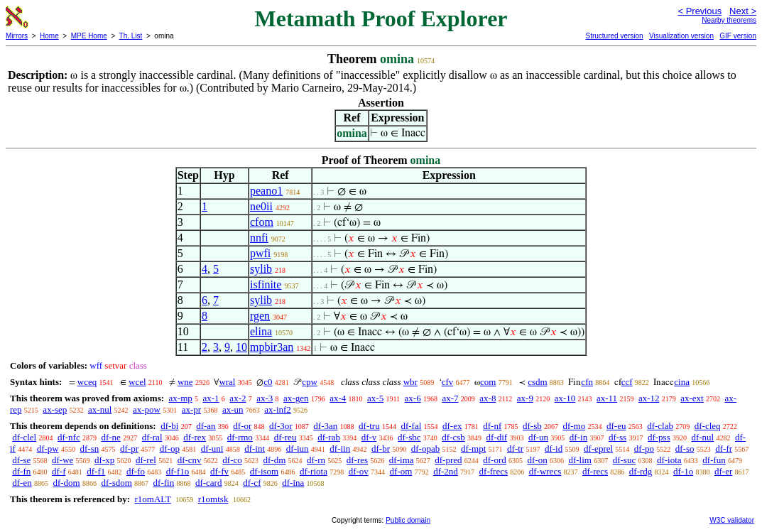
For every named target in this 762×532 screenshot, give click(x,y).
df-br (381, 449)
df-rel (146, 460)
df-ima (402, 460)
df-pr (129, 449)
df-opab (425, 449)
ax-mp (181, 398)
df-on (538, 460)
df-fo (136, 471)
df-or (242, 426)
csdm (537, 382)
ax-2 (238, 398)
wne (185, 382)
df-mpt (473, 449)
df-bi (169, 426)
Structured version (614, 36)
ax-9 (525, 398)
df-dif (497, 437)
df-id (554, 449)
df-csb (453, 437)
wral (227, 382)
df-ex (452, 426)
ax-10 (565, 398)
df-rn (316, 460)
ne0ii (261, 206)
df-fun (714, 460)
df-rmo (240, 437)
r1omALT (152, 499)
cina (682, 382)
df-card (209, 483)
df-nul (702, 437)
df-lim (580, 460)
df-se (21, 460)
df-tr (515, 449)
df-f (59, 471)
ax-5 (375, 398)
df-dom (66, 483)
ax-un (233, 409)
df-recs (595, 471)
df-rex (195, 437)
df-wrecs (545, 471)
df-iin (340, 449)
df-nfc (69, 437)
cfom (262, 222)
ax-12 (649, 398)
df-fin (164, 483)
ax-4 (338, 398)
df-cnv (190, 460)
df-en (22, 483)
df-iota (669, 460)
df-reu (285, 437)
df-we (62, 460)
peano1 (266, 191)
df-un (538, 437)
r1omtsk (213, 499)
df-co (232, 460)
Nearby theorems (729, 20)
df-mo (574, 426)
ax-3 (265, 398)
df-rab (329, 437)
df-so (685, 449)
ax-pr (191, 409)
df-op (170, 449)
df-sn (90, 449)
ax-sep (55, 409)
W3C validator (732, 520)
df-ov (359, 471)
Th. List (131, 36)
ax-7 (450, 398)
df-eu (616, 426)
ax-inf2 (278, 409)
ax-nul (100, 409)
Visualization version (681, 36)
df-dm (275, 460)
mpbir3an (272, 347)
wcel (137, 382)
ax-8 (488, 398)
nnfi (259, 238)
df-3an (325, 426)
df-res (357, 460)
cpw (310, 382)
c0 (268, 382)
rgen (260, 316)
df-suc (625, 460)
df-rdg (641, 471)
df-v (369, 437)
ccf (627, 382)
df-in (578, 437)
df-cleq (708, 426)
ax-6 (413, 398)
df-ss (617, 437)
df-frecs (494, 471)
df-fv (219, 471)
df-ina (293, 483)
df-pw (48, 449)
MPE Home (89, 36)
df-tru (369, 426)
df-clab (660, 426)
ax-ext (692, 398)
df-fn (21, 471)
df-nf (492, 426)
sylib (261, 269)
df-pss (659, 437)
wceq (87, 382)
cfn (587, 382)
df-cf (252, 483)
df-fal (411, 426)
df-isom (264, 471)
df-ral (152, 437)
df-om (401, 471)
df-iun (298, 449)
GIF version (738, 36)
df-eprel (598, 449)
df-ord (495, 460)
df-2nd (446, 471)
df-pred (448, 460)
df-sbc (409, 437)
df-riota (314, 471)
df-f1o (178, 471)
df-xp (104, 460)
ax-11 (607, 398)
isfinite (266, 284)
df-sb (532, 426)
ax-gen (296, 398)
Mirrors (17, 36)
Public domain (408, 520)
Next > (743, 11)
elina (261, 331)
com (488, 382)
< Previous (700, 11)
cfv (448, 382)
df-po (644, 449)
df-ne (110, 437)
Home (49, 36)
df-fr (724, 449)
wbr (410, 382)
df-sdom (116, 483)
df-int (255, 449)
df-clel (24, 437)
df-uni (212, 449)
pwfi (260, 253)
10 (241, 347)
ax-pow (147, 409)
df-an (206, 426)
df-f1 (96, 471)
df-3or (281, 426)
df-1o (683, 471)
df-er (723, 471)
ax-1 (211, 398)
